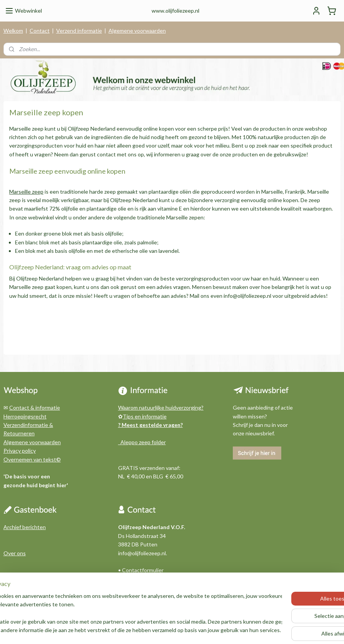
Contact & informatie (35, 407)
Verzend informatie (79, 31)
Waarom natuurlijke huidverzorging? (161, 407)
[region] (121, 609)
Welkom (13, 31)
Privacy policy (20, 451)
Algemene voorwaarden (137, 31)
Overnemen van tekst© (32, 459)
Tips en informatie (145, 416)
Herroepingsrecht (25, 416)
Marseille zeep (26, 191)
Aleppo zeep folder (142, 442)
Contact (40, 31)
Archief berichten (25, 527)
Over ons (15, 553)
